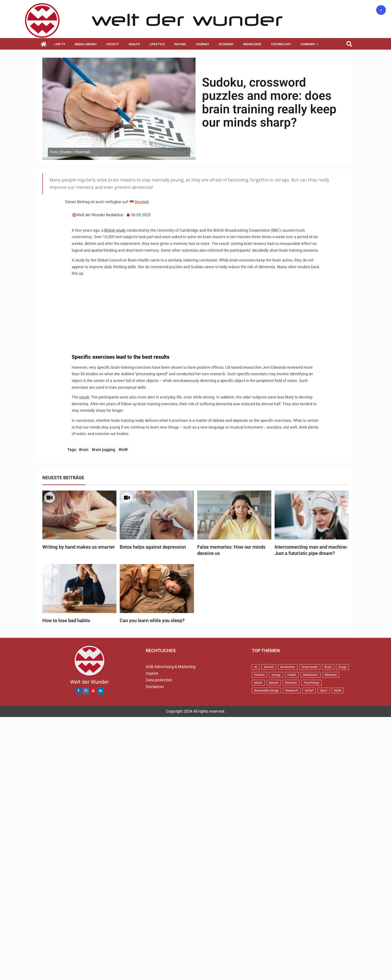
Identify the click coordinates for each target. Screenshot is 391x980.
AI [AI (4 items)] (256, 667)
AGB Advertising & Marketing (171, 667)
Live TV (60, 44)
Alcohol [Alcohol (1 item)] (269, 667)
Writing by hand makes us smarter (79, 547)
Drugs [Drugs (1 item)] (342, 667)
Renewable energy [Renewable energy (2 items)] (266, 690)
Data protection (159, 680)
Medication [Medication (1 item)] (311, 675)
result (84, 397)
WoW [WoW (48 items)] (338, 690)
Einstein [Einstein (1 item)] (259, 675)
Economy (226, 44)
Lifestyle (157, 44)
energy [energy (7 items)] (276, 675)
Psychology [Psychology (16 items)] (311, 683)
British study (115, 230)
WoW (123, 450)
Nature (180, 44)
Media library (86, 44)
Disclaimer (155, 687)
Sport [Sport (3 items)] (324, 690)
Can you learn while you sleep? (152, 621)
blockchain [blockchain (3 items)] (288, 667)
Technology (281, 44)
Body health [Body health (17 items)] (310, 667)
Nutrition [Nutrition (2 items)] (291, 683)
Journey (202, 44)
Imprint (152, 673)
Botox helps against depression (153, 547)
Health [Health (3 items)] (292, 675)
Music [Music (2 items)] (258, 683)
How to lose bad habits (66, 621)
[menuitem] (139, 202)
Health (134, 44)
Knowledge (252, 44)
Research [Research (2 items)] (292, 690)
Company (308, 44)
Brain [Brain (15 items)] (328, 667)
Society (113, 44)
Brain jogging (104, 450)
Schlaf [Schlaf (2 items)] (309, 690)
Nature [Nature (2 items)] (274, 683)
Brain (84, 450)
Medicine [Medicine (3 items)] (331, 675)
